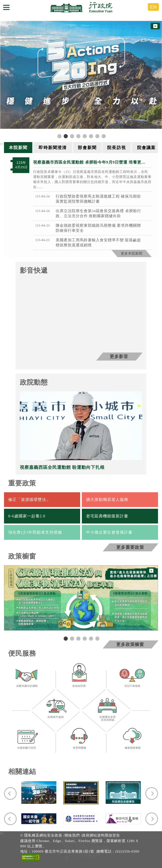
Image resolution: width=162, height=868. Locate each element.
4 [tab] (84, 638)
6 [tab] (97, 638)
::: (2, 144)
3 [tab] (78, 638)
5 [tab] (90, 638)
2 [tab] (72, 638)
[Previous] (6, 73)
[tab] (19, 148)
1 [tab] (65, 638)
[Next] (156, 73)
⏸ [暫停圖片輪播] (155, 26)
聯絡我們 (72, 835)
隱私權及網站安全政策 (43, 835)
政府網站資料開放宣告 (101, 835)
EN (153, 7)
